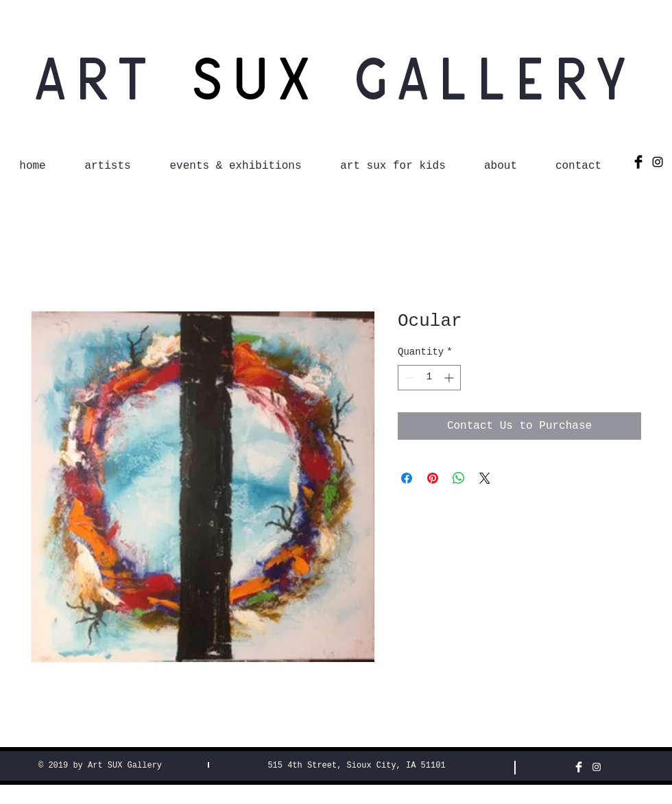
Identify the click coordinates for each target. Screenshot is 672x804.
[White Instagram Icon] (597, 767)
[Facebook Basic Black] (638, 162)
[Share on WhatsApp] (459, 478)
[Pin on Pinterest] (433, 478)
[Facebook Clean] (579, 767)
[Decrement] (408, 378)
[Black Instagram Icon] (658, 162)
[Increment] (450, 378)
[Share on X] (485, 478)
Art (111, 76)
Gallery (496, 76)
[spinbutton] (429, 378)
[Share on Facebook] (407, 478)
